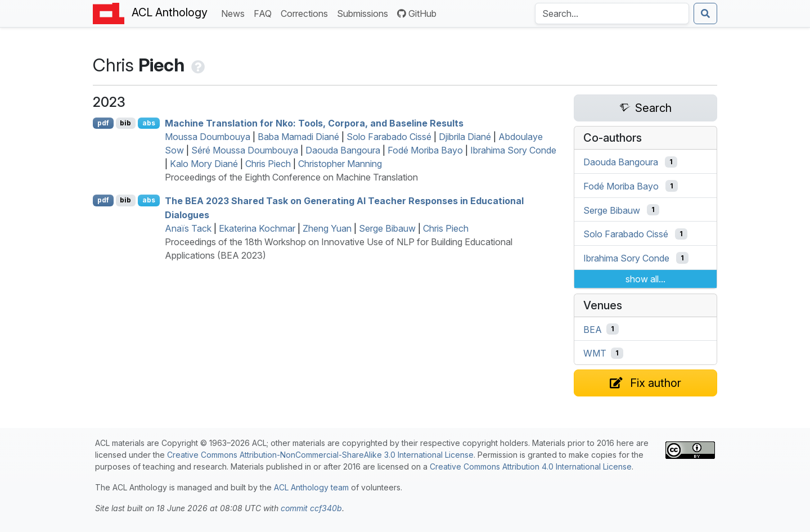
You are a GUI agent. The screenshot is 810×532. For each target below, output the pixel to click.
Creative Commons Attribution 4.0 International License (531, 466)
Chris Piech (268, 164)
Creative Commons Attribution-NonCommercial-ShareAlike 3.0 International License (320, 455)
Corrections (307, 13)
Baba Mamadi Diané (298, 137)
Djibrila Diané (465, 137)
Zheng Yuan (327, 228)
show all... (645, 279)
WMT (595, 353)
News (235, 13)
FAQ (265, 13)
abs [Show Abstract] (149, 123)
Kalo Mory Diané (204, 164)
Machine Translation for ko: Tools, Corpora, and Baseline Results (314, 123)
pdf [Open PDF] (103, 123)
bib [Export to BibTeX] (125, 123)
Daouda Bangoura (343, 150)
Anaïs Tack (188, 228)
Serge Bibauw (387, 228)
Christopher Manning (340, 164)
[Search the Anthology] (612, 13)
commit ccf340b (311, 508)
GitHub (417, 13)
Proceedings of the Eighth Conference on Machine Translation (291, 177)
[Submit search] (705, 13)
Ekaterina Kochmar (257, 228)
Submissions (365, 13)
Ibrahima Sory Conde (513, 150)
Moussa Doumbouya (208, 137)
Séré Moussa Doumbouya (245, 150)
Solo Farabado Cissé (389, 137)
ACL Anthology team (311, 487)
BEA (593, 329)
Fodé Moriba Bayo (425, 150)
